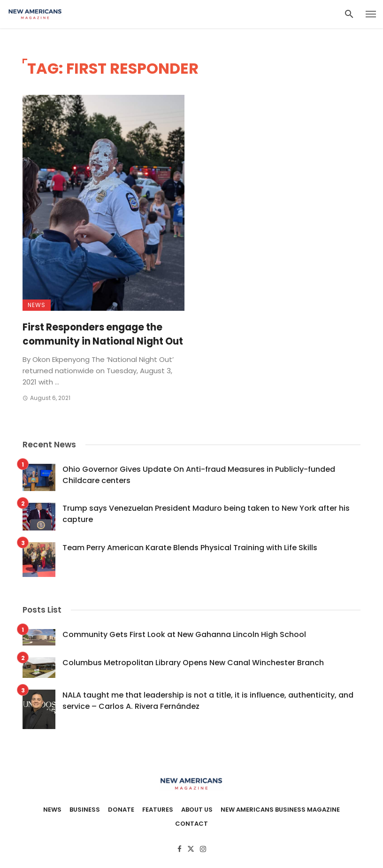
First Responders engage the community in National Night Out (103, 334)
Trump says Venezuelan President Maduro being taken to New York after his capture (206, 514)
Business (85, 810)
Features (158, 810)
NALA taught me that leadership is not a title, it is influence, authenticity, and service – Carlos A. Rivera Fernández (208, 701)
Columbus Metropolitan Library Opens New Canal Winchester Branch (193, 663)
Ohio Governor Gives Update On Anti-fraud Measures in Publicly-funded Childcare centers (199, 475)
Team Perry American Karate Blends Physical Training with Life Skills (190, 548)
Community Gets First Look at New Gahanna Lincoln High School (184, 634)
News (37, 305)
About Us (197, 810)
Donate (121, 810)
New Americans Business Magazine (280, 810)
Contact (191, 824)
